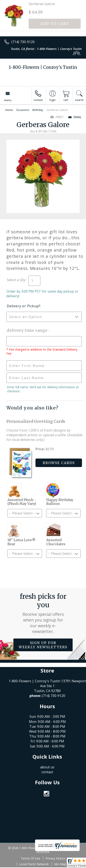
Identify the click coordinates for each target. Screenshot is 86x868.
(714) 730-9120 (23, 42)
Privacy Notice (55, 858)
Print (57, 117)
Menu (8, 100)
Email (75, 117)
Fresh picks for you (43, 613)
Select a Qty (16, 280)
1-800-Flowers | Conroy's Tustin (43, 67)
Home (9, 110)
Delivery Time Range (28, 330)
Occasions (23, 110)
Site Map (60, 864)
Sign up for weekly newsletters (43, 645)
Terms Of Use (30, 858)
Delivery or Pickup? (24, 306)
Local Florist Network (34, 864)
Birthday (38, 110)
